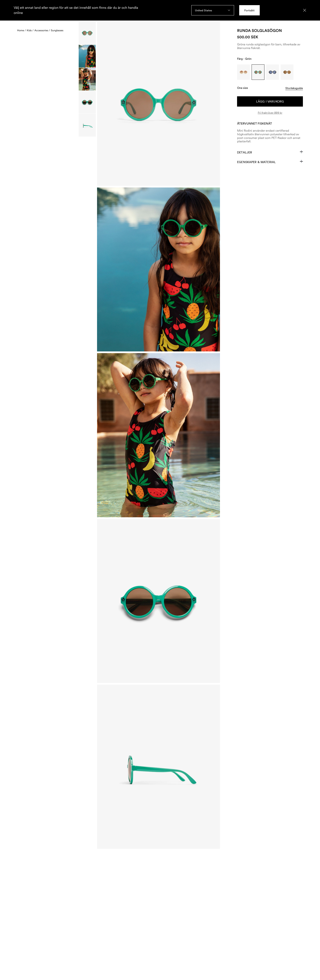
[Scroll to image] (87, 33)
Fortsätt (249, 10)
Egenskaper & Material (270, 162)
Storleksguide (294, 88)
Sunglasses (57, 30)
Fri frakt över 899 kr (270, 113)
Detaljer (270, 152)
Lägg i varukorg (270, 101)
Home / (21, 30)
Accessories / (42, 30)
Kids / (30, 30)
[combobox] (213, 10)
